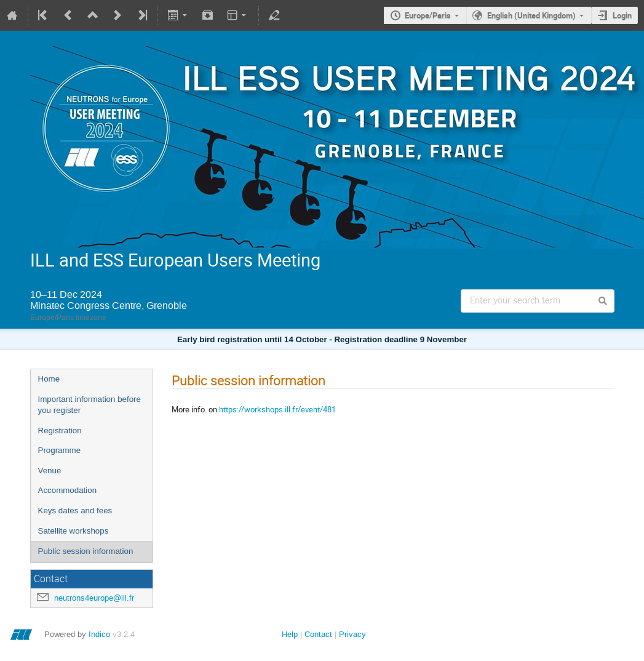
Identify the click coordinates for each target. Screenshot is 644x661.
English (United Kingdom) (531, 15)
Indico (99, 634)
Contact (318, 634)
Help (290, 634)
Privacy (352, 634)
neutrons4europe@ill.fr (94, 598)
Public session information (86, 551)
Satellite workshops (74, 531)
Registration (60, 431)
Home (49, 379)
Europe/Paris (428, 15)
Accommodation (68, 490)
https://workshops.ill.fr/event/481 (277, 409)
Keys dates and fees (75, 511)
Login (622, 15)
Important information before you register (89, 405)
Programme (60, 450)
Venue (50, 471)
